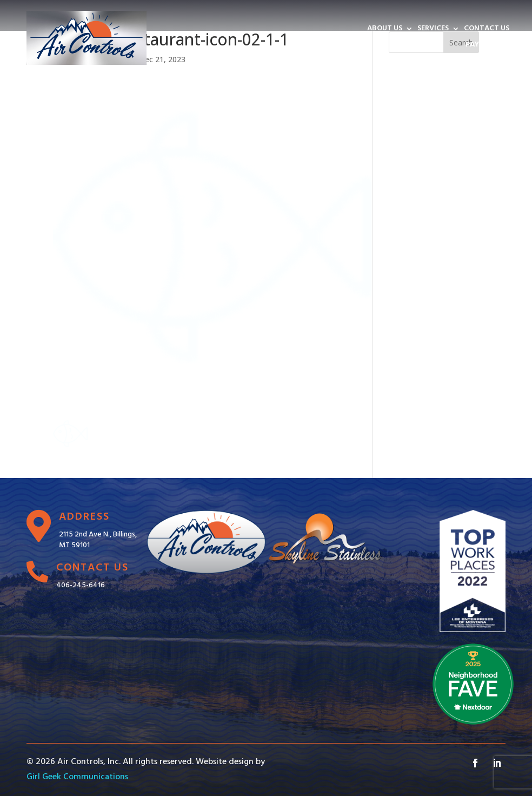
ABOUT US (385, 30)
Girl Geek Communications (77, 777)
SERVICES (433, 30)
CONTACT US (487, 30)
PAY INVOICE (487, 46)
